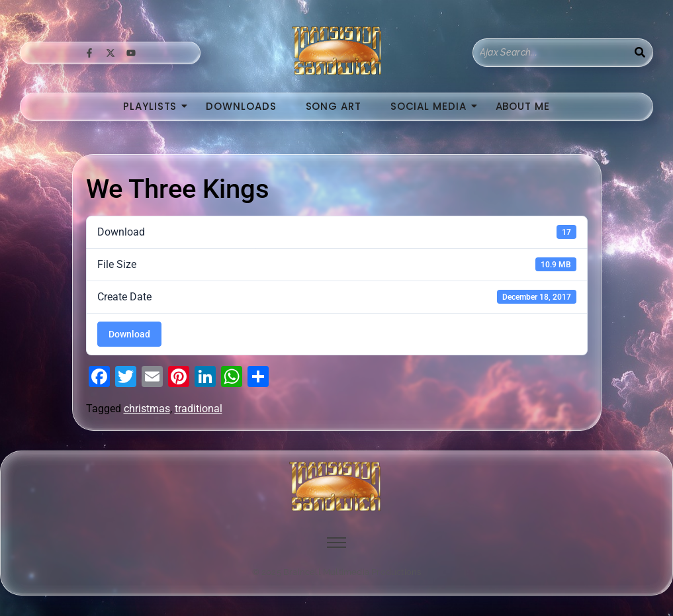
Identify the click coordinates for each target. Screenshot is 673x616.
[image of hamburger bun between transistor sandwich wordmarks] (337, 486)
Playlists (154, 106)
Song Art (334, 106)
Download (129, 334)
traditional (199, 409)
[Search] (550, 53)
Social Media (432, 106)
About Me (523, 106)
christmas (147, 409)
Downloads (241, 106)
